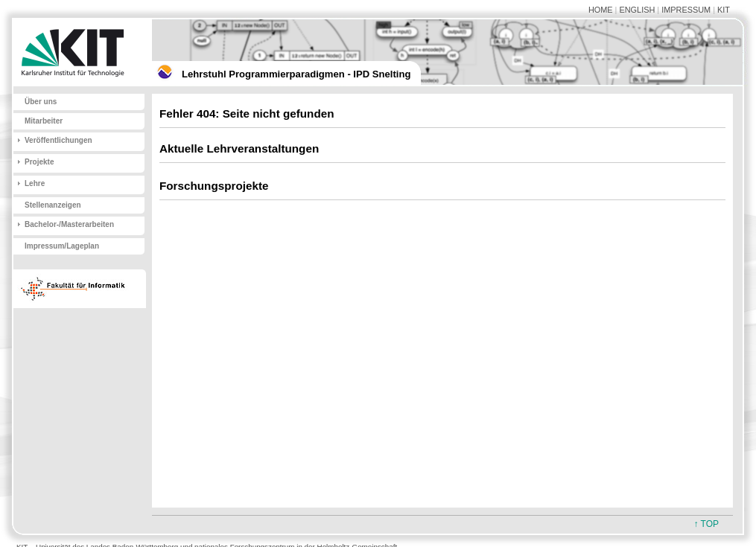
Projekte (39, 162)
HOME (601, 10)
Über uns (41, 102)
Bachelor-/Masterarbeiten (69, 224)
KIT (724, 10)
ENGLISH (637, 10)
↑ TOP (706, 524)
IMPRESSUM (686, 10)
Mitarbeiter (44, 121)
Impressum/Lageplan (62, 246)
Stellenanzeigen (53, 205)
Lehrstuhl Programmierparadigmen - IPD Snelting (296, 74)
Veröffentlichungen (58, 140)
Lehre (35, 183)
